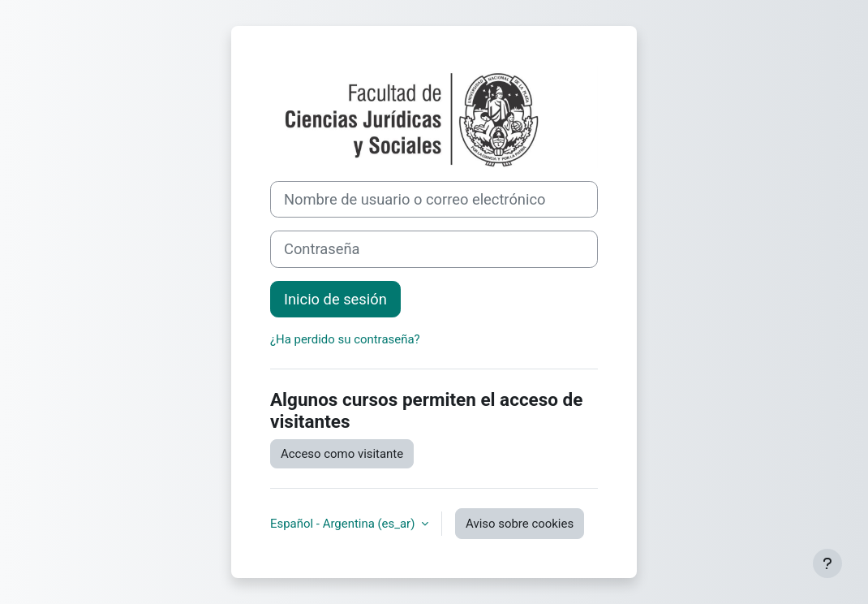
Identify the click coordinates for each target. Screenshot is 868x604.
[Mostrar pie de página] (827, 563)
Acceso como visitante (342, 454)
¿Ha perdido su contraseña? (345, 339)
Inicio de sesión (335, 299)
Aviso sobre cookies (520, 524)
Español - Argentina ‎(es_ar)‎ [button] (344, 524)
